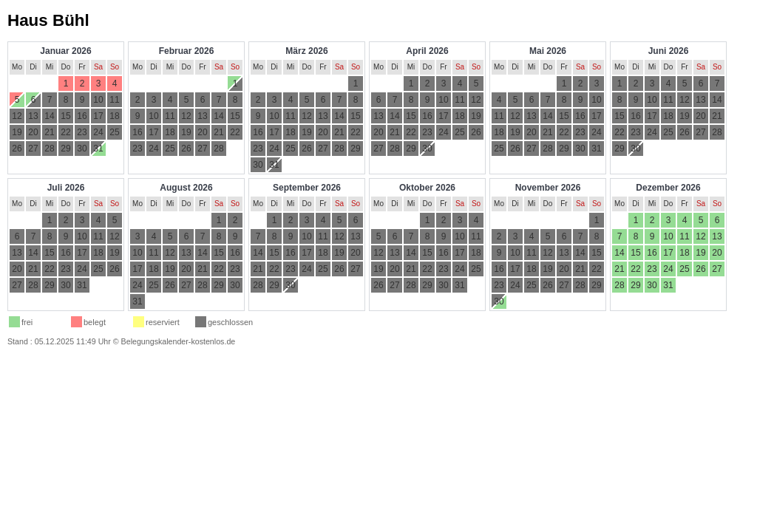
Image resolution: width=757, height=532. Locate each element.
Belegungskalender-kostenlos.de (179, 341)
